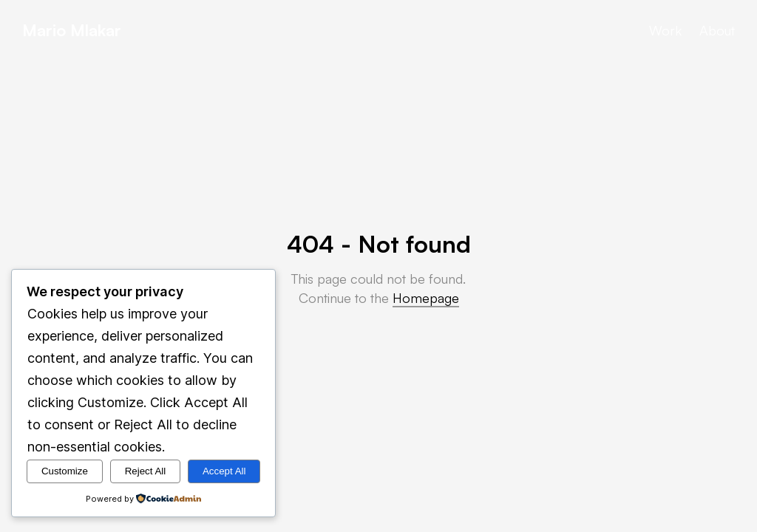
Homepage (426, 298)
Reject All (146, 471)
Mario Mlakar (72, 30)
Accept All (224, 471)
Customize (65, 471)
